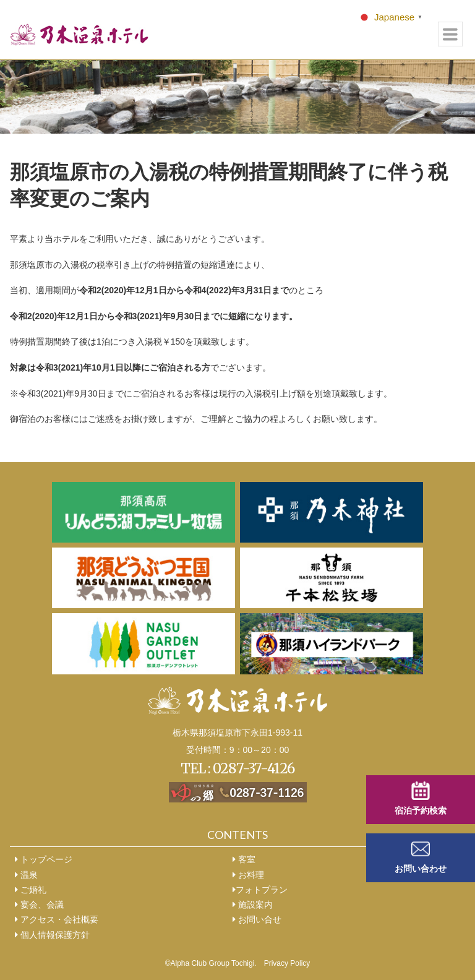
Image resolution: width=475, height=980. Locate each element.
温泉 (26, 875)
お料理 (248, 875)
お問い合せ (257, 919)
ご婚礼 (31, 890)
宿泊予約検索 (421, 810)
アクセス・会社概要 (57, 919)
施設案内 (253, 905)
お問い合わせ (421, 869)
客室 (244, 859)
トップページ (44, 859)
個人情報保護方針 (52, 935)
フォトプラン (260, 890)
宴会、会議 (39, 905)
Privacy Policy (287, 963)
